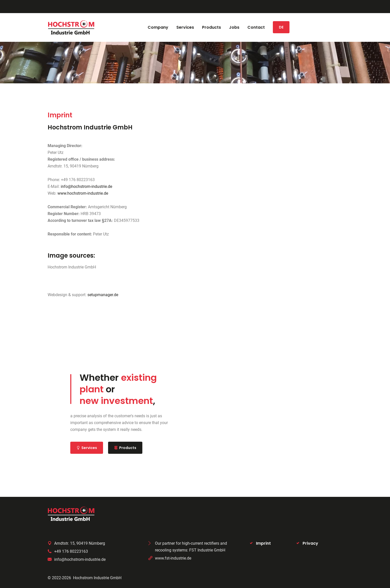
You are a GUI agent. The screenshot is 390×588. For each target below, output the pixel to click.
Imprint (263, 543)
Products (125, 448)
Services (87, 448)
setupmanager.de (103, 295)
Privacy (310, 543)
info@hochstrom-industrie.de (86, 186)
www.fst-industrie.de (173, 558)
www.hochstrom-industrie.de (83, 193)
